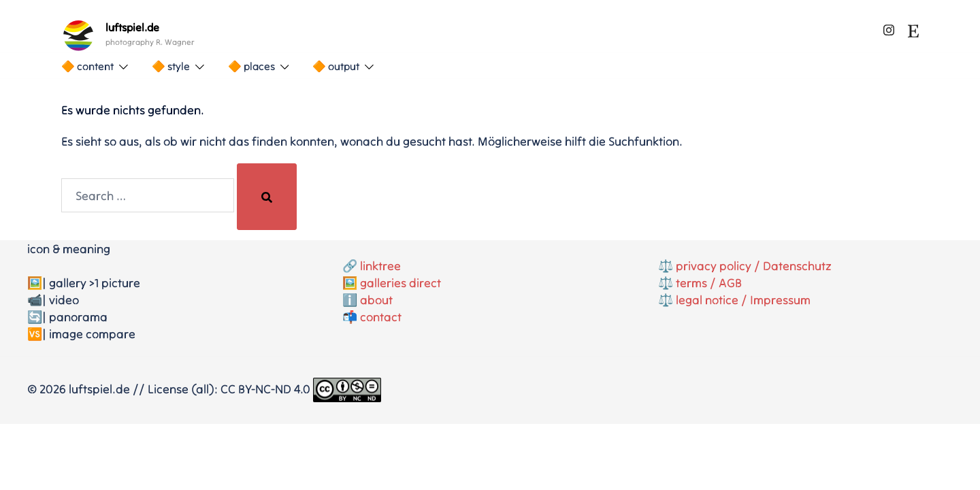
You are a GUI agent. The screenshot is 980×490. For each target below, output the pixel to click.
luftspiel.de (132, 27)
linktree (380, 266)
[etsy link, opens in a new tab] (913, 28)
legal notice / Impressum (743, 300)
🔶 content (87, 66)
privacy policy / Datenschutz (754, 266)
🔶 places (251, 66)
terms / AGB (709, 283)
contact (381, 317)
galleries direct (401, 283)
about (376, 300)
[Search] (267, 197)
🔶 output (336, 66)
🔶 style (171, 66)
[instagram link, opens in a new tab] (889, 28)
